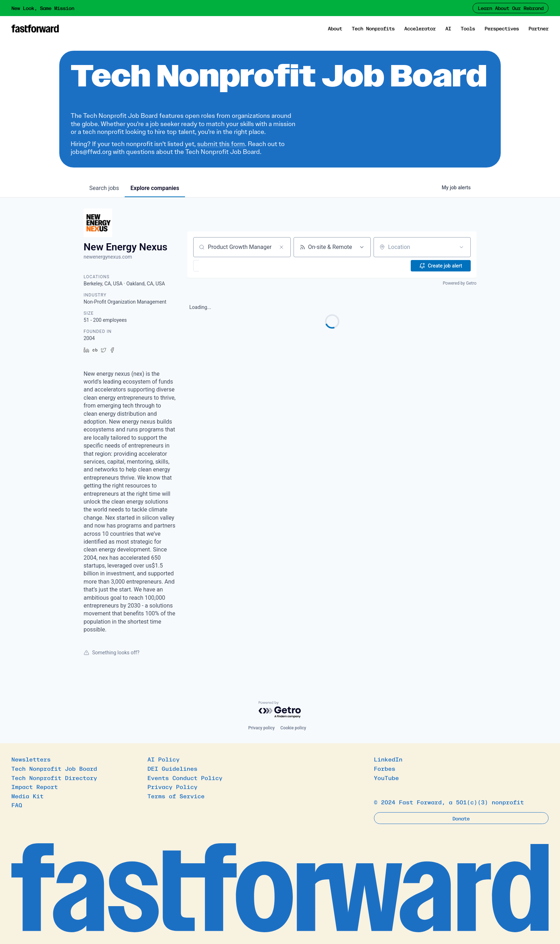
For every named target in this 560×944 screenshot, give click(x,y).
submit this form (221, 144)
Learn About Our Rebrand (511, 8)
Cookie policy (293, 728)
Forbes (385, 768)
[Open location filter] (461, 247)
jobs (104, 188)
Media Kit (27, 796)
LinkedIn (388, 759)
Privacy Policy (172, 786)
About (335, 28)
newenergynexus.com (108, 257)
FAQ (17, 805)
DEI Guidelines (172, 768)
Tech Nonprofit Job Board (54, 768)
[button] (217, 266)
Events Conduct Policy (185, 778)
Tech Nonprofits (373, 28)
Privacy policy (261, 728)
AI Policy (164, 759)
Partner (539, 28)
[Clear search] (281, 247)
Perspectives (502, 28)
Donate (461, 818)
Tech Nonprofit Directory (54, 778)
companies (155, 188)
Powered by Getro (460, 283)
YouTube (386, 778)
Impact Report (35, 786)
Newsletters (31, 759)
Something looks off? (111, 653)
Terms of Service (176, 796)
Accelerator (420, 28)
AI (448, 28)
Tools (468, 28)
